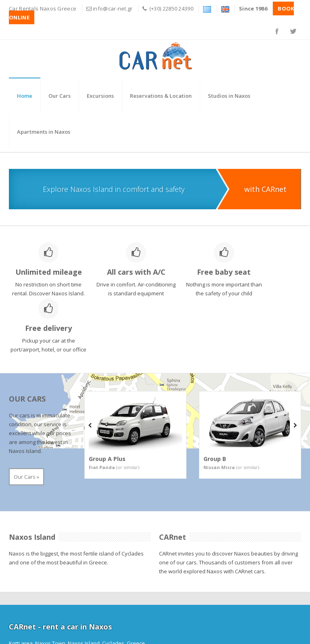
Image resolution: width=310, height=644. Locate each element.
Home (25, 96)
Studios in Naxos (229, 96)
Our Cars (60, 96)
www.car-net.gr (217, 604)
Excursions (100, 96)
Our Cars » (26, 429)
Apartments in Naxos (44, 132)
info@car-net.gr (113, 8)
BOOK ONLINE (30, 622)
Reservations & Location (161, 96)
